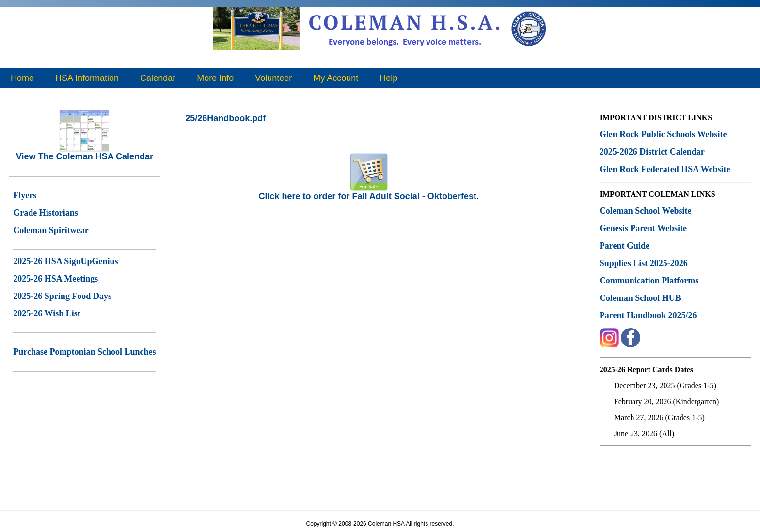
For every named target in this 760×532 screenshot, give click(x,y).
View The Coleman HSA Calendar (85, 153)
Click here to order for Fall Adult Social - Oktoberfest (367, 192)
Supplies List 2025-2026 (644, 263)
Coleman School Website (646, 211)
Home (22, 78)
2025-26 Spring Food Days (62, 296)
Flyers (25, 195)
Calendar (158, 78)
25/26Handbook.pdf (225, 118)
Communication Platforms (649, 281)
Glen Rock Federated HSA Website (665, 169)
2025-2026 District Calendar (652, 152)
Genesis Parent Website (643, 228)
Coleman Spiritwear (51, 230)
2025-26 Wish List (47, 313)
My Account (336, 78)
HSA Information (87, 78)
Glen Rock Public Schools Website (663, 134)
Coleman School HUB (640, 298)
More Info (215, 78)
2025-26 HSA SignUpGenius (65, 261)
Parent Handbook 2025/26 (648, 315)
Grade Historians (46, 213)
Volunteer (273, 78)
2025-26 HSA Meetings (55, 279)
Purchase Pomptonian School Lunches (84, 352)
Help (388, 78)
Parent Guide (626, 246)
